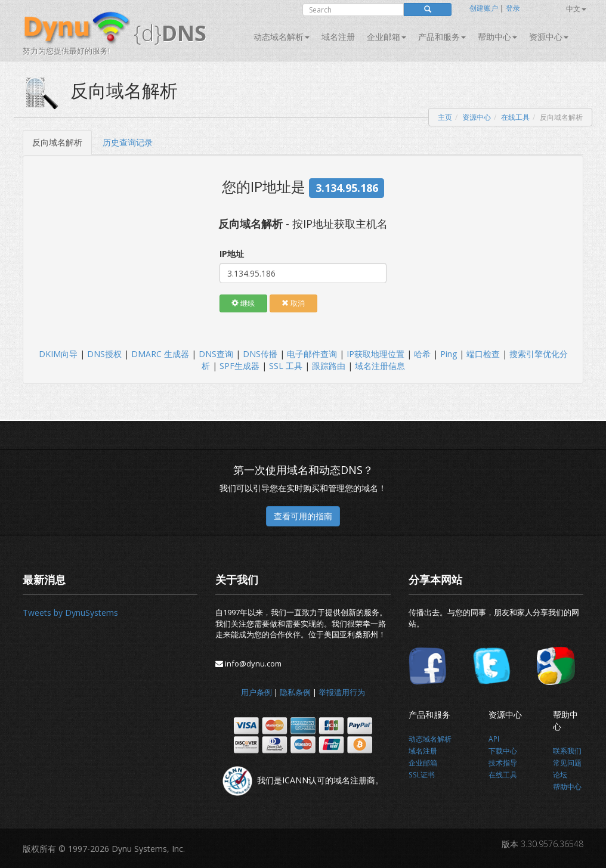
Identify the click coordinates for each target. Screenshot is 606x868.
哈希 (422, 354)
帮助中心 (497, 37)
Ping (449, 354)
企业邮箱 (387, 37)
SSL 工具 (286, 366)
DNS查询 (216, 354)
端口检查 (483, 354)
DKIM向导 (58, 354)
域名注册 (338, 37)
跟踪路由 (329, 366)
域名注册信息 (380, 366)
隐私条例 (295, 692)
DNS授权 (104, 354)
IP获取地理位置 (375, 354)
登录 (513, 8)
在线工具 (515, 117)
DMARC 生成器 (160, 354)
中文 (576, 9)
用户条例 (256, 692)
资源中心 (549, 37)
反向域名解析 (57, 142)
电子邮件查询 (312, 354)
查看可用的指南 (303, 516)
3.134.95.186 (347, 188)
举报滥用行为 (342, 692)
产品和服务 (442, 37)
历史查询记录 (128, 142)
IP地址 (232, 254)
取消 (293, 303)
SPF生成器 (239, 366)
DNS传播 (260, 354)
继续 (243, 303)
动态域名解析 (282, 37)
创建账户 (484, 8)
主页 (445, 117)
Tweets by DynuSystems (70, 613)
